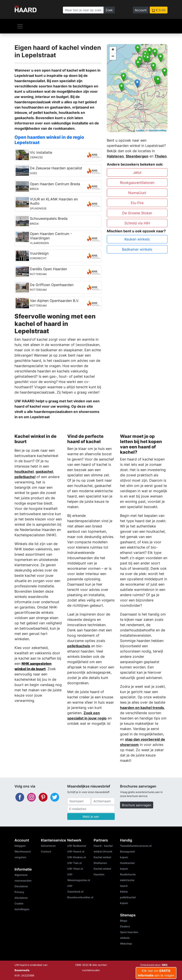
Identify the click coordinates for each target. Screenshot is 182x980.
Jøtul (137, 172)
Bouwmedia (22, 970)
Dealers (125, 926)
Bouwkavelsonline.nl (80, 897)
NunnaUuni (137, 193)
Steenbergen (137, 156)
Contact (46, 851)
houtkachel (24, 472)
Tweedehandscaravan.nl (136, 846)
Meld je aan (91, 816)
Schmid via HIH (137, 223)
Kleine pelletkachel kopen (128, 897)
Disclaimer (21, 886)
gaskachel (44, 472)
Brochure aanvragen (137, 805)
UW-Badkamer (77, 846)
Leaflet (140, 130)
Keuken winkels (137, 239)
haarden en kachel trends (142, 708)
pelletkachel (25, 477)
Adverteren (48, 846)
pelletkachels (79, 646)
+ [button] (113, 50)
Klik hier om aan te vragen (156, 973)
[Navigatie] (20, 26)
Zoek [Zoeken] (109, 10)
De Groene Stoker (137, 213)
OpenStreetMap (157, 130)
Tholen (161, 156)
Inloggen (20, 846)
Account (141, 10)
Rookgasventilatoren (137, 183)
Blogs (124, 921)
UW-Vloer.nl (75, 869)
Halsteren (115, 156)
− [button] (113, 57)
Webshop (126, 944)
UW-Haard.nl (76, 851)
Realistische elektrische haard (128, 880)
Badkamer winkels (137, 249)
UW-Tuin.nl (74, 863)
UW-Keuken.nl (76, 857)
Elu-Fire (137, 203)
